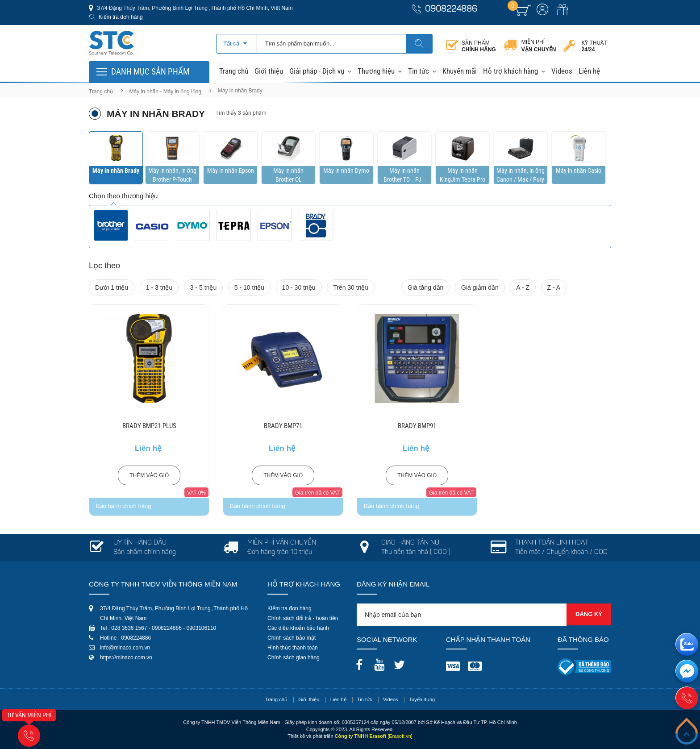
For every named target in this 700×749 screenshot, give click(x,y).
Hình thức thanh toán (293, 648)
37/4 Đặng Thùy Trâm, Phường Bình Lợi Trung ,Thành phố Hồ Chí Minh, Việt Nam (194, 8)
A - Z (523, 287)
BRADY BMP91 (417, 426)
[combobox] (236, 41)
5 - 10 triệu (249, 287)
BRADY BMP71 (283, 426)
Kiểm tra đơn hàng (121, 17)
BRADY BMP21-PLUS (149, 426)
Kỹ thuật (594, 46)
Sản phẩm (479, 46)
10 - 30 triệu (299, 287)
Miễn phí (539, 46)
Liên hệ (589, 71)
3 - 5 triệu (203, 287)
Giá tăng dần (425, 287)
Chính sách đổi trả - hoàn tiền (303, 618)
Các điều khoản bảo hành (298, 628)
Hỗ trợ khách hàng (510, 71)
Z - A (554, 287)
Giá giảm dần (480, 287)
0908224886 (451, 10)
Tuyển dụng (422, 699)
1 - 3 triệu (159, 287)
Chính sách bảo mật (292, 638)
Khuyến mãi (460, 71)
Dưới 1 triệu (112, 287)
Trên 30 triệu (351, 287)
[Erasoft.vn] (400, 736)
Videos (562, 71)
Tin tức (419, 71)
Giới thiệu (269, 71)
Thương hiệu (376, 71)
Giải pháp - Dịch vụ (317, 71)
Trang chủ (234, 71)
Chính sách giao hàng (294, 657)
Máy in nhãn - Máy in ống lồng (165, 92)
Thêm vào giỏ (149, 475)
